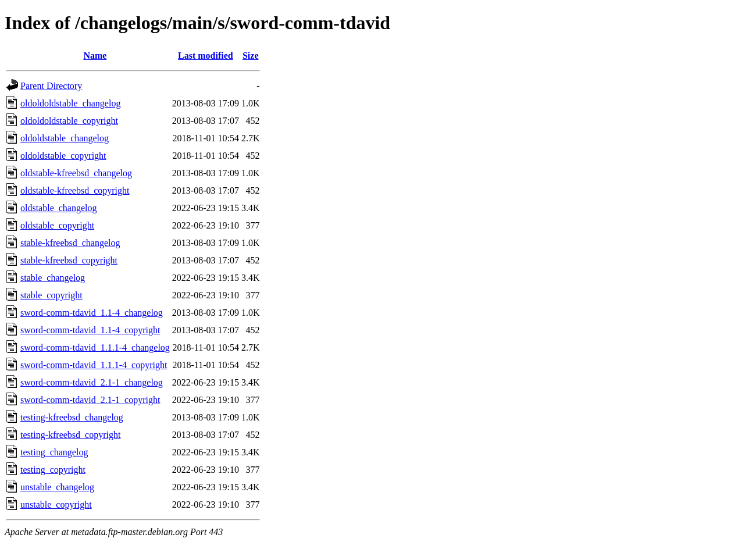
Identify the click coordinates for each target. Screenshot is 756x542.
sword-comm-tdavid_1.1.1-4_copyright (94, 365)
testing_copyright (53, 470)
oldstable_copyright (57, 225)
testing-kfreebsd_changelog (72, 417)
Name (95, 56)
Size (251, 56)
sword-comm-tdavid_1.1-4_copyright (90, 330)
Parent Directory (51, 86)
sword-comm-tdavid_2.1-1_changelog (92, 382)
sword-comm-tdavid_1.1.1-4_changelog (95, 347)
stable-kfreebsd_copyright (69, 260)
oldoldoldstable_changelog (70, 103)
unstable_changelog (57, 487)
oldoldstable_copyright (63, 156)
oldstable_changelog (59, 208)
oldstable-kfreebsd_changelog (76, 173)
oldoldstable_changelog (65, 138)
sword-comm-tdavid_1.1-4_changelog (92, 313)
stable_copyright (51, 295)
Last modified (206, 56)
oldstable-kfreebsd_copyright (75, 190)
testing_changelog (54, 452)
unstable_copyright (56, 504)
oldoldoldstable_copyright (69, 121)
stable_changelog (53, 278)
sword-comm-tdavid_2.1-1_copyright (90, 400)
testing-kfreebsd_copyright (70, 435)
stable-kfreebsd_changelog (70, 243)
